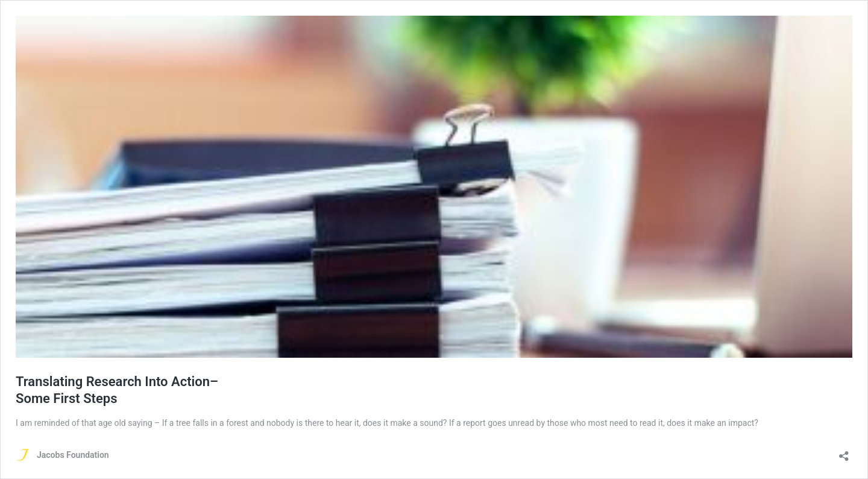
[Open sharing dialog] (844, 452)
